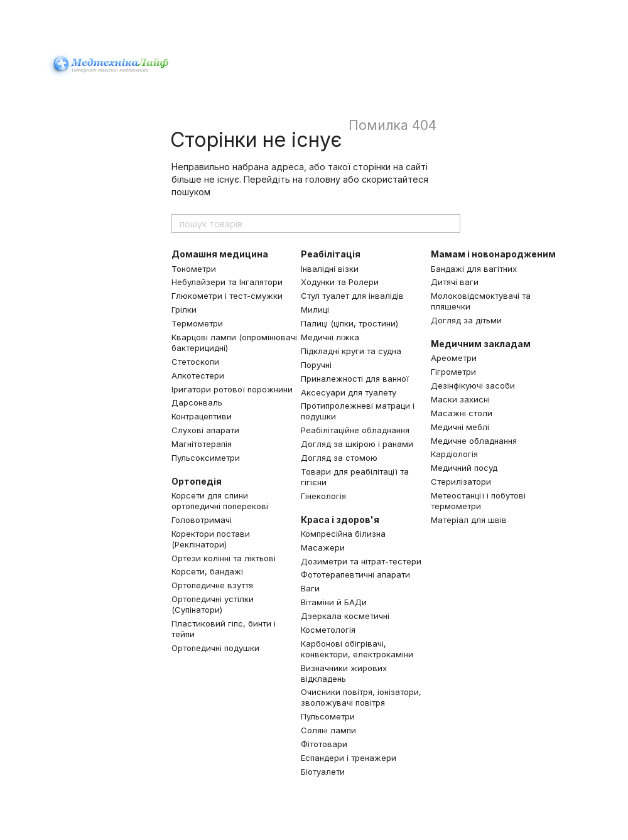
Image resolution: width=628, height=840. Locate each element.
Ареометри (454, 358)
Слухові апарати (205, 430)
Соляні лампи (328, 730)
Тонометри (194, 269)
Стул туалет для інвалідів (352, 296)
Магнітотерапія (202, 444)
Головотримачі (202, 520)
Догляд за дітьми (466, 320)
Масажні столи (462, 413)
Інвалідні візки (330, 269)
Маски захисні (460, 399)
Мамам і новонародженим (493, 254)
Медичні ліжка (330, 337)
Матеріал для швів (469, 520)
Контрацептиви (202, 416)
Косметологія (328, 630)
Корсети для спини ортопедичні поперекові (220, 501)
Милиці (315, 310)
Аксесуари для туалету (349, 392)
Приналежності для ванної (355, 379)
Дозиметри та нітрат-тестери (361, 561)
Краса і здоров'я (340, 520)
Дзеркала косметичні (345, 616)
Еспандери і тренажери (349, 758)
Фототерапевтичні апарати (355, 574)
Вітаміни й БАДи (334, 602)
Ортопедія (197, 481)
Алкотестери (198, 375)
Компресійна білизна (343, 534)
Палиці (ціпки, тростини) (349, 323)
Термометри (197, 323)
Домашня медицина (220, 254)
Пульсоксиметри (206, 458)
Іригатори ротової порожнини (232, 389)
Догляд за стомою (339, 458)
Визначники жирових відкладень (344, 673)
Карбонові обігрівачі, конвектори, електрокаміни (357, 649)
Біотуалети (323, 772)
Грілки (184, 310)
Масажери (323, 547)
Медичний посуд (464, 468)
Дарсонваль (197, 402)
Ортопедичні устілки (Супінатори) (213, 604)
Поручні (316, 365)
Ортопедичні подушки (215, 648)
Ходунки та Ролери (340, 282)
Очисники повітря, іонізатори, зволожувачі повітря (361, 697)
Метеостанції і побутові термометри (478, 501)
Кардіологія (454, 454)
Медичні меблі (460, 427)
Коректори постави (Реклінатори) (211, 539)
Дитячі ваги (455, 282)
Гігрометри (453, 372)
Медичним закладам (481, 344)
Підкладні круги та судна (351, 351)
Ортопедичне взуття (212, 585)
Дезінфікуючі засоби (473, 385)
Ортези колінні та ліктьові (224, 558)
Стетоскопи (195, 362)
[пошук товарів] (450, 223)
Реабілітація (331, 254)
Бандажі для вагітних (474, 269)
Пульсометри (328, 716)
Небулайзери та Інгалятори (227, 282)
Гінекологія (323, 496)
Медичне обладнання (474, 441)
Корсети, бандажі (207, 571)
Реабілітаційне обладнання (355, 430)
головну (323, 179)
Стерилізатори (461, 482)
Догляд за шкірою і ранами (357, 444)
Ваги (310, 588)
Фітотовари (324, 744)
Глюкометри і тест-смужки (227, 296)
